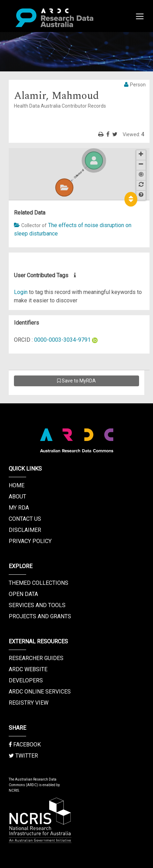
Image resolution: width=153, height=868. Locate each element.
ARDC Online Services (40, 692)
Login (21, 292)
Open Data (23, 594)
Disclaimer (25, 530)
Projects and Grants (40, 616)
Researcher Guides (36, 658)
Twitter (23, 756)
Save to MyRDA (76, 381)
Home (17, 485)
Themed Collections (39, 583)
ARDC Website (28, 669)
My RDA (19, 508)
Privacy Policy (30, 541)
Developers (26, 680)
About (17, 497)
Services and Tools (37, 605)
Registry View (29, 703)
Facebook (25, 745)
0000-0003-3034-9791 (62, 340)
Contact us (25, 519)
